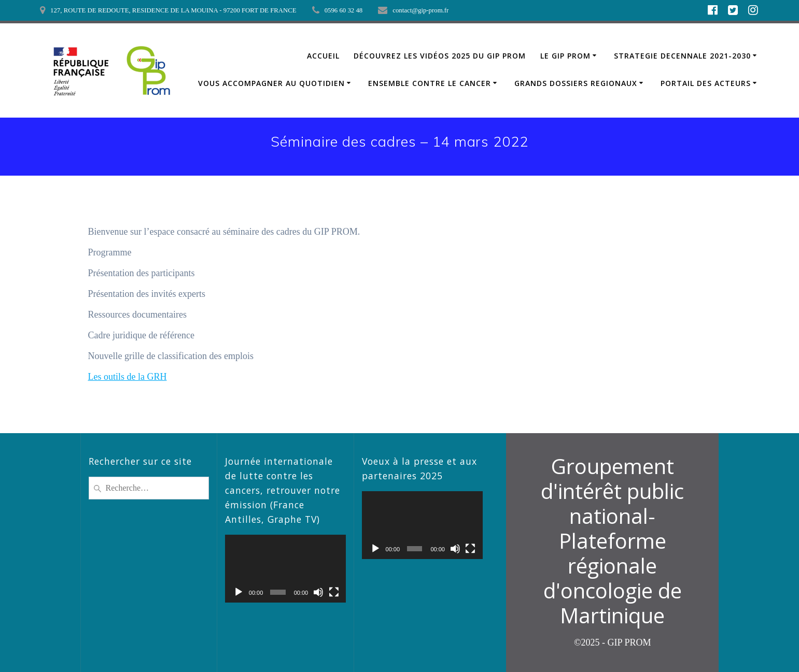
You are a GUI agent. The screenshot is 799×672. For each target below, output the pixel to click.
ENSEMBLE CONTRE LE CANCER (430, 83)
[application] (285, 569)
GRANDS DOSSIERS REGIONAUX (576, 83)
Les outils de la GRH (128, 377)
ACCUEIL (323, 56)
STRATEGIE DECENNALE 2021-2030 (682, 56)
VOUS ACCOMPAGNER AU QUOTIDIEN (271, 83)
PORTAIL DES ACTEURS (706, 83)
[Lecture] (239, 592)
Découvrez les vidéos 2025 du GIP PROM (440, 56)
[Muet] (318, 592)
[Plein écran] (334, 592)
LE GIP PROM (565, 56)
